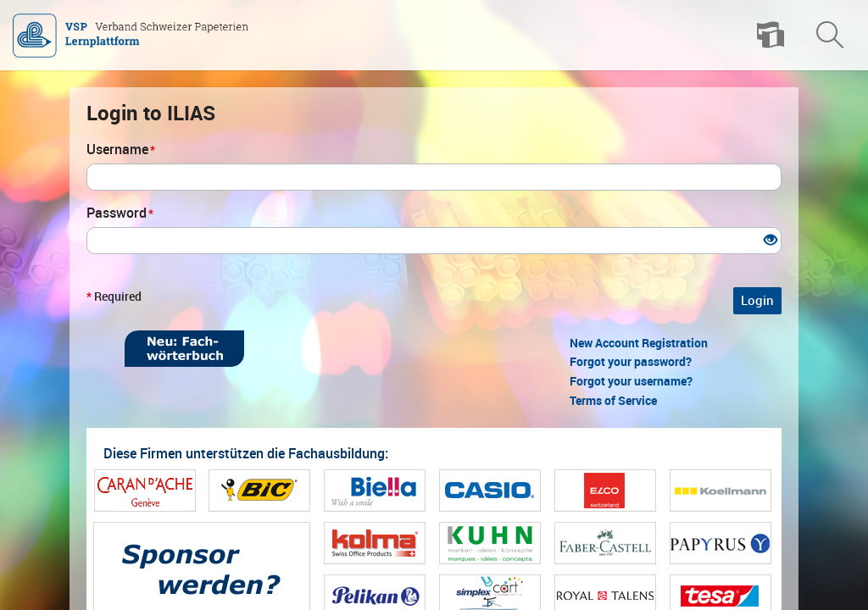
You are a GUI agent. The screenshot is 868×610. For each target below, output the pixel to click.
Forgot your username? (631, 381)
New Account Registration (639, 343)
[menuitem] (771, 36)
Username (121, 150)
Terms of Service (613, 401)
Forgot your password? (631, 362)
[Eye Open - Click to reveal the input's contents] (771, 241)
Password (120, 213)
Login (757, 301)
